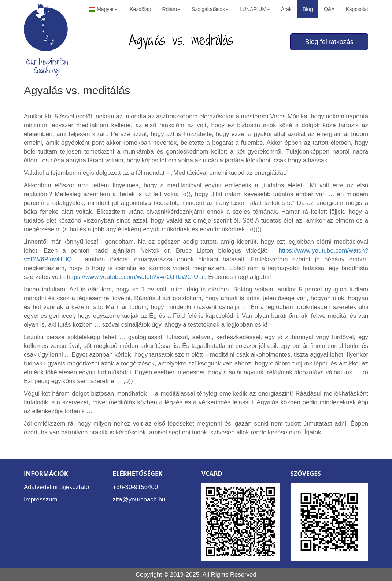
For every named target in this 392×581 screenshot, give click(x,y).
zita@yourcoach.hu (139, 499)
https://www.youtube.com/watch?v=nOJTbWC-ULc (136, 277)
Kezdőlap (140, 9)
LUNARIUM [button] (255, 9)
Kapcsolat (357, 9)
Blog (308, 9)
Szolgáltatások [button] (210, 9)
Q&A (329, 9)
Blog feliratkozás (329, 42)
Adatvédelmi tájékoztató (56, 487)
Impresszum (40, 499)
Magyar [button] (103, 9)
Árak (286, 9)
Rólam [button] (171, 9)
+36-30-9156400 (136, 487)
